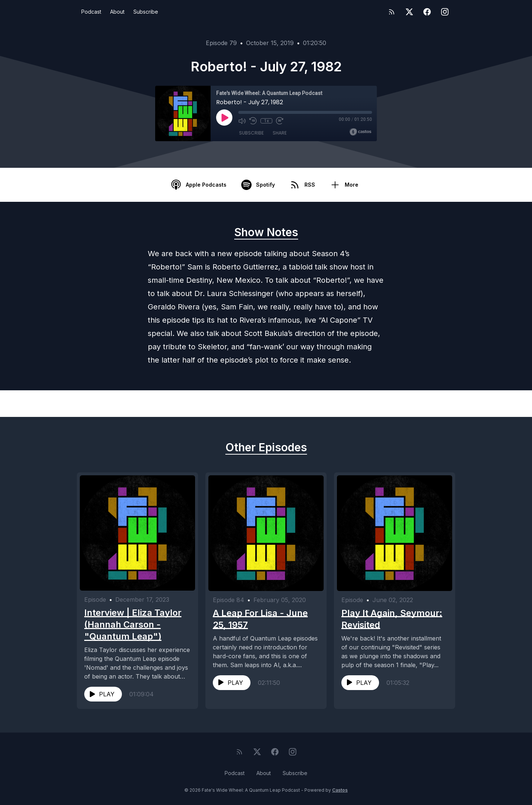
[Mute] (242, 121)
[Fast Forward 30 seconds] (280, 121)
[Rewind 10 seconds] (253, 121)
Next (423, 404)
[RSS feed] (392, 12)
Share (280, 133)
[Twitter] (409, 12)
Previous (115, 404)
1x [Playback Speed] (267, 121)
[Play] (224, 118)
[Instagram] (445, 12)
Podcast (91, 12)
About (117, 12)
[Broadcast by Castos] (360, 132)
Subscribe (146, 12)
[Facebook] (427, 12)
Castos (340, 790)
